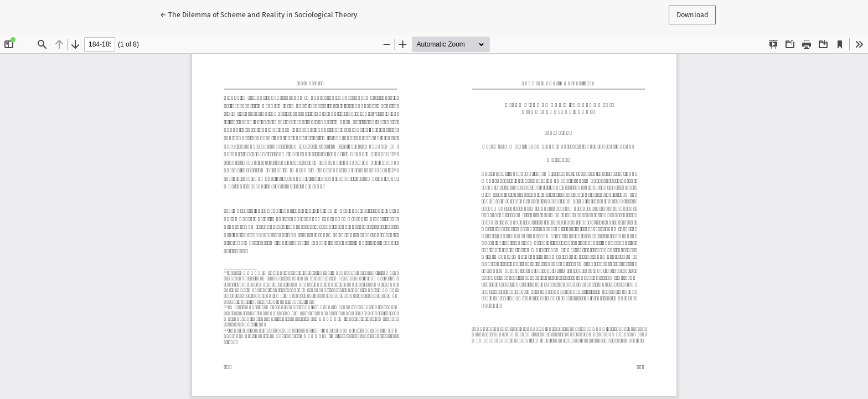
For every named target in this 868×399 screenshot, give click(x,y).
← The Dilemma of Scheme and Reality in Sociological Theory (259, 14)
